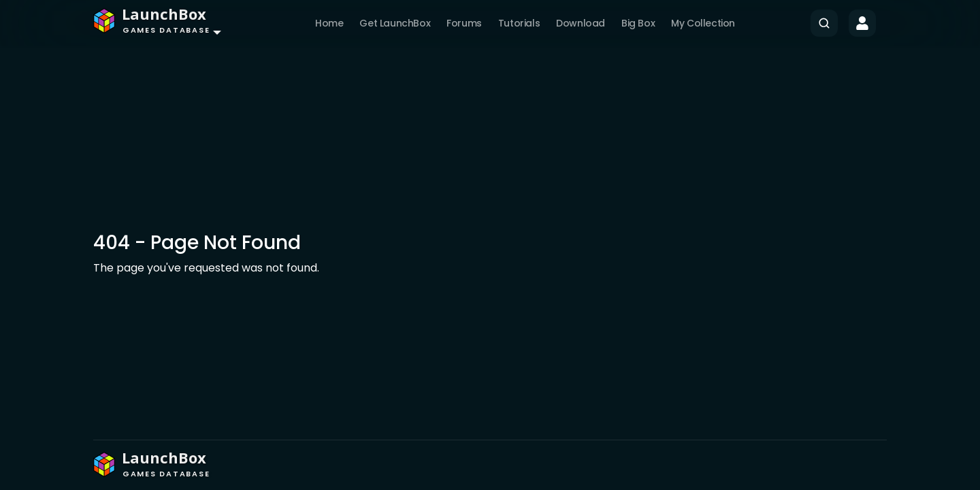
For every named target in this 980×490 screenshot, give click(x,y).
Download (581, 23)
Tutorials (519, 23)
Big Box (638, 23)
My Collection (703, 23)
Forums (464, 23)
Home (329, 23)
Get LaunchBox (395, 23)
